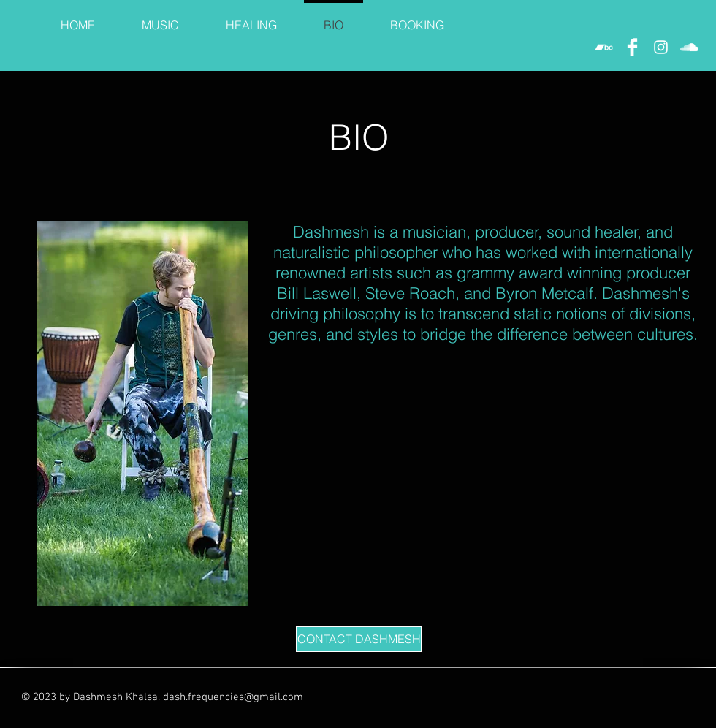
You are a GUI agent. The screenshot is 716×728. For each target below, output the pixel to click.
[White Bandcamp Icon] (604, 47)
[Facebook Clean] (632, 47)
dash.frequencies (203, 697)
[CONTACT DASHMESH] (359, 639)
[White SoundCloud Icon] (689, 47)
